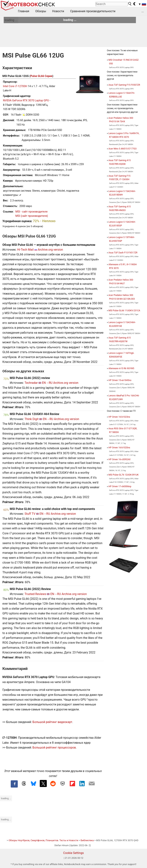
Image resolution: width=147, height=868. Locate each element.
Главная (24, 11)
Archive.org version (50, 250)
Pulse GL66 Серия (41, 76)
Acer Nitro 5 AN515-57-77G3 (123, 149)
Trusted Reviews (35, 594)
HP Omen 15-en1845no (120, 380)
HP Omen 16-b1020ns (119, 448)
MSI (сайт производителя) (32, 216)
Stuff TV (30, 514)
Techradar (31, 383)
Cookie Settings (74, 853)
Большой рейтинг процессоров (54, 748)
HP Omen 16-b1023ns (119, 417)
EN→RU (47, 383)
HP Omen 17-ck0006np (120, 486)
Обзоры (41, 11)
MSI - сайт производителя (31, 212)
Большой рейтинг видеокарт (52, 722)
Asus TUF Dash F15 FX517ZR (123, 253)
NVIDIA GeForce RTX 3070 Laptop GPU (26, 101)
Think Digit (32, 419)
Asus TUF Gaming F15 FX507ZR (124, 85)
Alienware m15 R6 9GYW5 (121, 368)
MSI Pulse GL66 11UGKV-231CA (124, 311)
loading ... (11, 20)
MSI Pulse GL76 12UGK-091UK (124, 475)
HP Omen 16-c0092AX (120, 459)
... (143, 11)
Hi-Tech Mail (25, 250)
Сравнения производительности (93, 11)
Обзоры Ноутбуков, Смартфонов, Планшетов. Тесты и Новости (43, 840)
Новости (58, 11)
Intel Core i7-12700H (15, 86)
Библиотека (87, 840)
